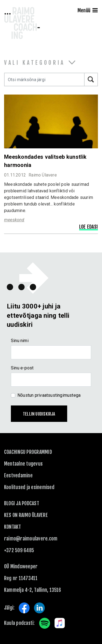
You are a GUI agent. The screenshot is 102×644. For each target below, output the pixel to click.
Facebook (24, 608)
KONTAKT (13, 527)
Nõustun (49, 395)
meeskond (14, 220)
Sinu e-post (22, 368)
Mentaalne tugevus (23, 464)
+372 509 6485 (19, 550)
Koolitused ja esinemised (29, 487)
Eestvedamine (18, 475)
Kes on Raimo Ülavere (26, 515)
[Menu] (95, 11)
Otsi (91, 80)
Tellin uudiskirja (39, 414)
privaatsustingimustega (58, 395)
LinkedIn (39, 608)
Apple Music (60, 623)
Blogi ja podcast (22, 503)
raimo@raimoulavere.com (31, 539)
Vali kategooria (35, 63)
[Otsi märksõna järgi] (44, 80)
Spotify (45, 623)
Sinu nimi (20, 341)
